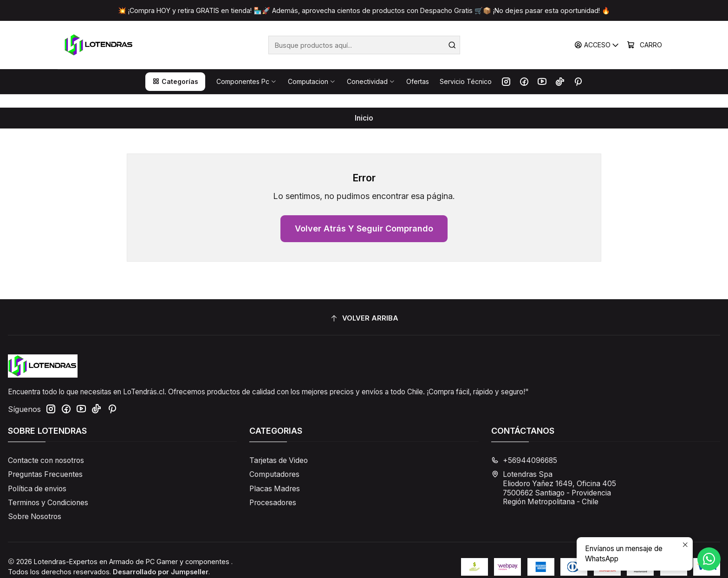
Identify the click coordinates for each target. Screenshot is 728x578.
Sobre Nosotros (35, 504)
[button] (175, 82)
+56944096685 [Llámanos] (524, 447)
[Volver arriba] (364, 305)
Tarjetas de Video (279, 447)
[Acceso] (597, 45)
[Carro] (645, 45)
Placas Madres (275, 475)
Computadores (274, 461)
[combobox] (364, 45)
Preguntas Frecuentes (45, 461)
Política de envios (37, 475)
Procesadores (273, 489)
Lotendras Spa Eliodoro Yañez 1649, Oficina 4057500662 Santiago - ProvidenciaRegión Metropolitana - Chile (554, 475)
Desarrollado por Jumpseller (161, 558)
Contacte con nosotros (46, 447)
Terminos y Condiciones (48, 489)
